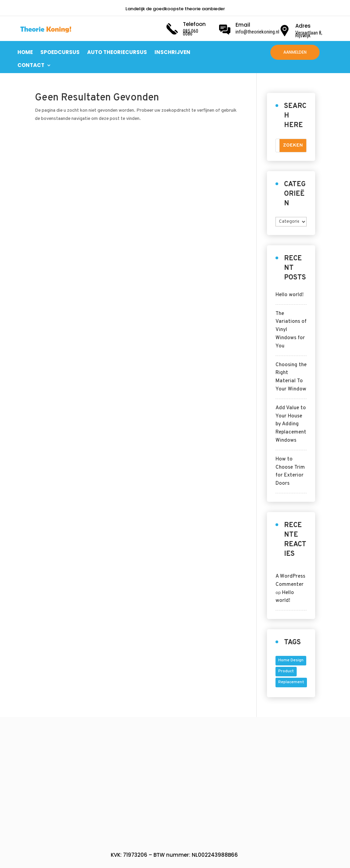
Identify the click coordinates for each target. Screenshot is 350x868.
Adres (303, 26)
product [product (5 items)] (286, 671)
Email (243, 25)
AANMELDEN (295, 52)
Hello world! (290, 295)
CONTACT (31, 65)
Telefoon (194, 24)
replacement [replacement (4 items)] (291, 682)
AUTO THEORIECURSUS (117, 52)
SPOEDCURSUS (60, 52)
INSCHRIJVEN (172, 52)
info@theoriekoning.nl (257, 32)
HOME (25, 52)
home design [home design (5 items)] (291, 660)
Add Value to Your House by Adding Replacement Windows (291, 424)
